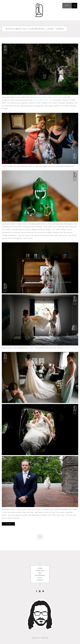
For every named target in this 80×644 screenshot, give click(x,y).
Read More (8, 524)
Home (40, 568)
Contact (40, 580)
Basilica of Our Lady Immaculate (48, 97)
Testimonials (40, 575)
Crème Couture (71, 348)
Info (40, 573)
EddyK (31, 348)
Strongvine (44, 638)
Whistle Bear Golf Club (43, 100)
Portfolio (40, 571)
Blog (40, 578)
